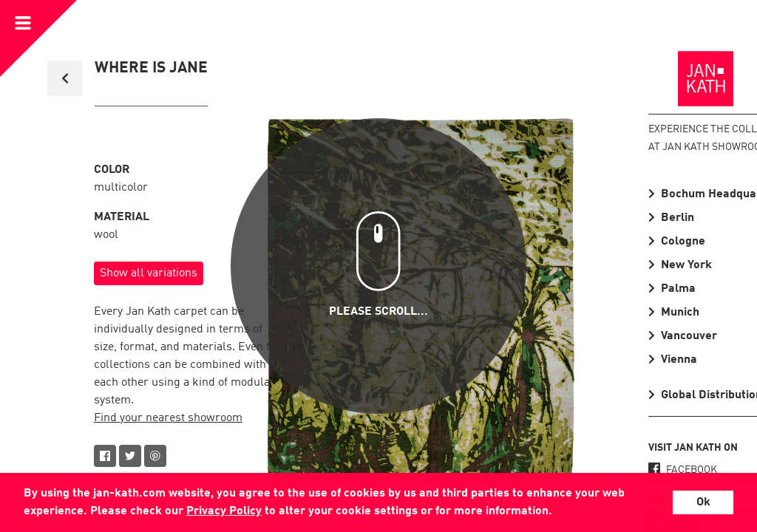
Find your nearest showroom (168, 418)
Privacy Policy (224, 511)
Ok (703, 502)
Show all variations (149, 273)
